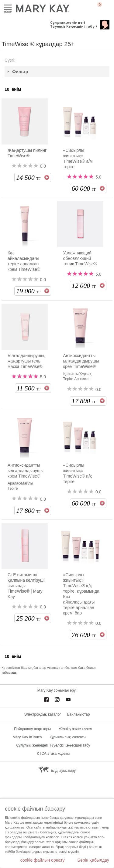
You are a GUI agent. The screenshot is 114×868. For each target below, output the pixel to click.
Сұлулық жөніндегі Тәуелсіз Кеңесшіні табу (72, 24)
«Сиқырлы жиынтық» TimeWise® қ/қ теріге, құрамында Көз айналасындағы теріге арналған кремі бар (81, 594)
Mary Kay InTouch (27, 737)
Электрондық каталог (43, 714)
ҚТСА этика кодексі (53, 754)
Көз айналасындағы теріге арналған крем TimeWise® (24, 261)
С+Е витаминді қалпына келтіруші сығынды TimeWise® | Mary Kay (26, 586)
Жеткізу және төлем (75, 729)
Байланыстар (78, 714)
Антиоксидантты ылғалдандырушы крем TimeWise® (81, 361)
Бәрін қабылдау (93, 860)
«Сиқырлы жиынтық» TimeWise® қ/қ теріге (78, 473)
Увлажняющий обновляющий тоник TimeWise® (80, 258)
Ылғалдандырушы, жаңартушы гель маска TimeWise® (26, 361)
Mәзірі (8, 7)
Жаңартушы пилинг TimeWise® (27, 153)
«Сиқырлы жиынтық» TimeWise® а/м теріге (78, 158)
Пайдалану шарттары (32, 729)
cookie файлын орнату (43, 860)
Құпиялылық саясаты (68, 737)
